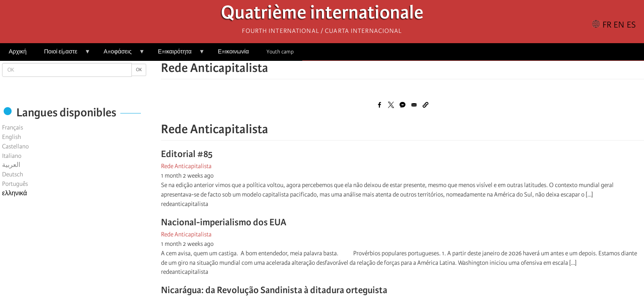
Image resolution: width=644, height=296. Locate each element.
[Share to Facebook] (379, 105)
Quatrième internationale (322, 15)
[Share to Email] (414, 105)
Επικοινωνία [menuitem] (233, 52)
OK (139, 70)
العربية (11, 165)
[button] (425, 105)
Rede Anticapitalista (186, 166)
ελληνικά (15, 193)
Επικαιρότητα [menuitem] (177, 54)
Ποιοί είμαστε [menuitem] (63, 54)
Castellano (15, 146)
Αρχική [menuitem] (17, 52)
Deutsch (13, 174)
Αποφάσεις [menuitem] (120, 54)
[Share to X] (391, 105)
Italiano (12, 156)
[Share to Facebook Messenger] (402, 105)
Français (13, 127)
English (11, 137)
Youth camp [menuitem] (280, 52)
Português (15, 184)
